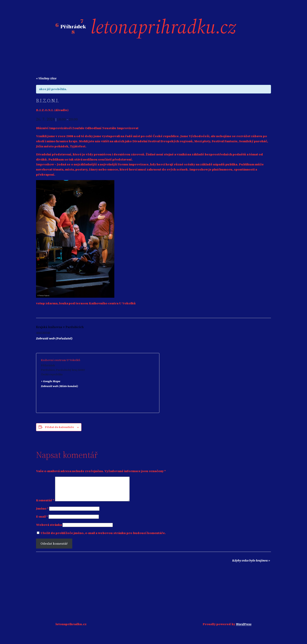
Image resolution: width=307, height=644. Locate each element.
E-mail (42, 521)
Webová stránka (49, 529)
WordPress (244, 629)
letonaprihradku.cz (163, 26)
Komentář (45, 505)
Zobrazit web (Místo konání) (60, 386)
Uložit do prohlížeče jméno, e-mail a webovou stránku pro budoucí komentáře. (103, 538)
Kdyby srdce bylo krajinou (251, 565)
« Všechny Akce (46, 78)
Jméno (42, 513)
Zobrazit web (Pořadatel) (54, 338)
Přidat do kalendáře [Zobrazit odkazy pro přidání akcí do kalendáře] (59, 427)
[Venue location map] (126, 383)
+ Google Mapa (51, 381)
